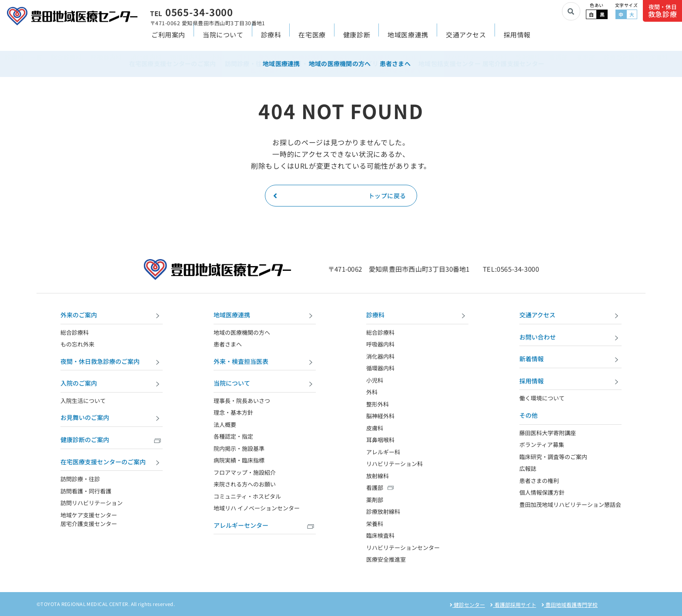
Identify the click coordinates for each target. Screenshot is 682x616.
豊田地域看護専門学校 (570, 604)
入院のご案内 (112, 384)
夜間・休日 (663, 11)
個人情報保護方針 (542, 492)
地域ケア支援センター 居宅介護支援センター (89, 519)
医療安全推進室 (386, 559)
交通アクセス (466, 40)
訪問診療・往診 (80, 479)
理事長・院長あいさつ (242, 401)
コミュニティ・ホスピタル (247, 496)
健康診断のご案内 (112, 441)
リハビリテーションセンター (403, 548)
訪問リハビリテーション (92, 503)
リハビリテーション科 (394, 464)
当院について (223, 40)
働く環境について (542, 398)
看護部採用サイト (513, 604)
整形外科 (378, 404)
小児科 (375, 380)
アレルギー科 (383, 452)
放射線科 (378, 476)
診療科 (271, 40)
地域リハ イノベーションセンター (257, 508)
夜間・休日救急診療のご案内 (112, 362)
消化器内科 (380, 356)
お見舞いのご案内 (112, 418)
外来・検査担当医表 (265, 362)
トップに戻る (340, 196)
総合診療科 (75, 332)
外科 (372, 392)
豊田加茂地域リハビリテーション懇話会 (570, 504)
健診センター (467, 604)
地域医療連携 (408, 40)
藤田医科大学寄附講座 (548, 433)
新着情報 (570, 360)
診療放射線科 (383, 511)
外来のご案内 (112, 316)
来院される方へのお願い (245, 484)
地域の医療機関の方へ (242, 332)
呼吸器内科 (380, 344)
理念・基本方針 (233, 412)
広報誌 (528, 468)
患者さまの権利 (539, 481)
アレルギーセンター (265, 526)
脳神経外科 (380, 416)
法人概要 (225, 425)
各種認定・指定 (233, 436)
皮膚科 (375, 428)
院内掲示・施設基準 (239, 448)
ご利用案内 (168, 40)
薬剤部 (375, 500)
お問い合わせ (570, 338)
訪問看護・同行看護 (86, 491)
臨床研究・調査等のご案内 (553, 457)
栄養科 (375, 524)
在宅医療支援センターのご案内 (112, 463)
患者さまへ (228, 344)
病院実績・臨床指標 (239, 460)
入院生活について (83, 401)
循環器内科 (380, 368)
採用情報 (517, 40)
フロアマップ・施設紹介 (245, 472)
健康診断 (357, 40)
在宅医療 (312, 40)
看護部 (375, 488)
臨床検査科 (380, 535)
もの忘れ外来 (77, 344)
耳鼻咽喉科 (380, 440)
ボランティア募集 (542, 445)
